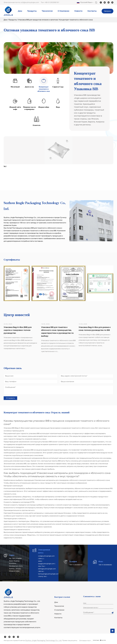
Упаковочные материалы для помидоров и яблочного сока (73, 473)
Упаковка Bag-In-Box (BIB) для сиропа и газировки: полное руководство (18, 330)
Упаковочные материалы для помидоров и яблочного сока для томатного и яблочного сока (72, 480)
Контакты (92, 11)
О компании (63, 11)
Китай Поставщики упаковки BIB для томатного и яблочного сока (34, 228)
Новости (78, 11)
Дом (20, 11)
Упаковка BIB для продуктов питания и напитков (38, 20)
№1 (5, 167)
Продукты (32, 11)
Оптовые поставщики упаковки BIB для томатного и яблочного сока (86, 641)
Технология (47, 11)
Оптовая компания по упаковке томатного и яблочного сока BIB (30, 231)
